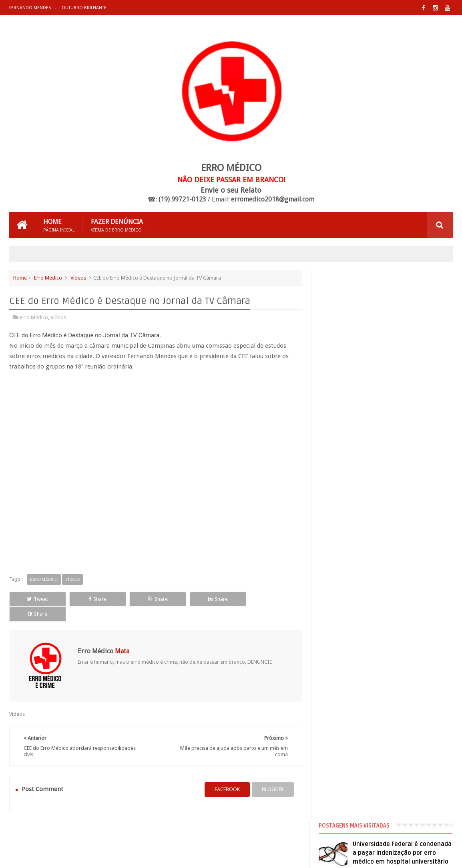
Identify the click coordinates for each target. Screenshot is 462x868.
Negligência (338, 527)
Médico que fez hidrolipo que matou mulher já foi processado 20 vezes (401, 360)
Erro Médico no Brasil (349, 513)
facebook (227, 774)
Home (59, 225)
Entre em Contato (425, 831)
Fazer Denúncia (117, 225)
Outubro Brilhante (84, 8)
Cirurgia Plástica (344, 484)
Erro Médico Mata (103, 855)
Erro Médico (48, 278)
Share (96, 599)
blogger (272, 774)
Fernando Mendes (30, 8)
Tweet (37, 599)
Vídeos (78, 278)
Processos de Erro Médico (354, 542)
